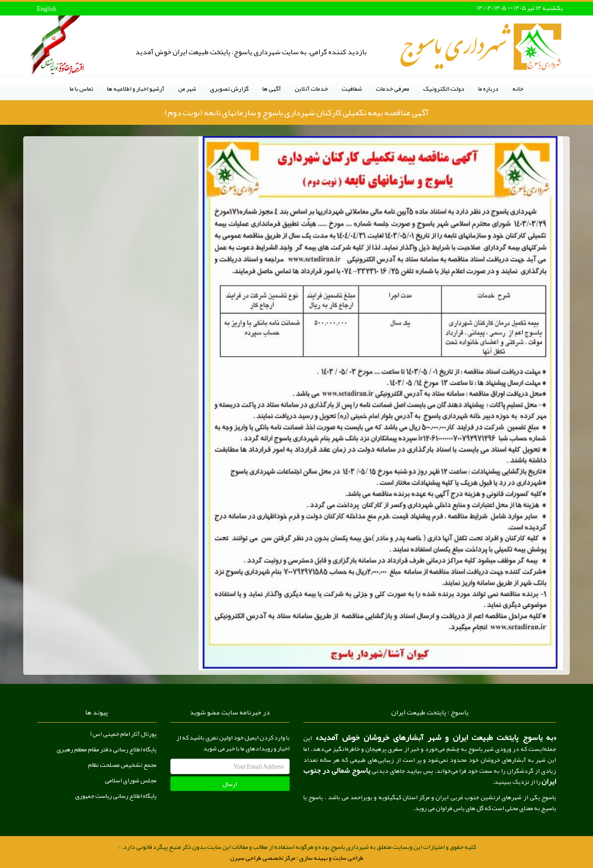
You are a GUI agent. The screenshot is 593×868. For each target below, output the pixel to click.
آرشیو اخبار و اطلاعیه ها (136, 88)
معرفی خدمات (393, 88)
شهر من (187, 88)
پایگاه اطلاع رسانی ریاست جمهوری (116, 796)
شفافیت (352, 88)
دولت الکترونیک (444, 88)
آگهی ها (272, 88)
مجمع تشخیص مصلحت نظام (122, 765)
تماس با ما (82, 88)
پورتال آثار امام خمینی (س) (123, 734)
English (47, 9)
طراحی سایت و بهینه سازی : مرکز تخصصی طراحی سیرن (297, 858)
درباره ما (488, 88)
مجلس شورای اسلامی (131, 780)
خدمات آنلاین (311, 88)
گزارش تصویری (229, 88)
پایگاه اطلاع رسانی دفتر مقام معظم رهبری (107, 749)
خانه (518, 88)
